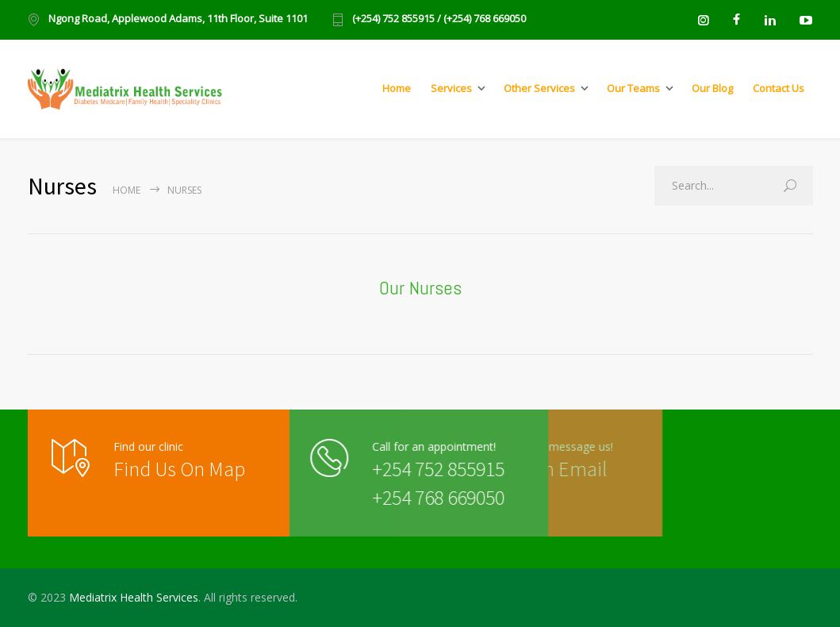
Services (451, 88)
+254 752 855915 (404, 469)
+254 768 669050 (404, 497)
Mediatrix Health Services (134, 597)
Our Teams (633, 88)
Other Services (539, 88)
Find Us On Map (179, 469)
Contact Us (779, 88)
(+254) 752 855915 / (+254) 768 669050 (439, 19)
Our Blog (712, 88)
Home (397, 88)
